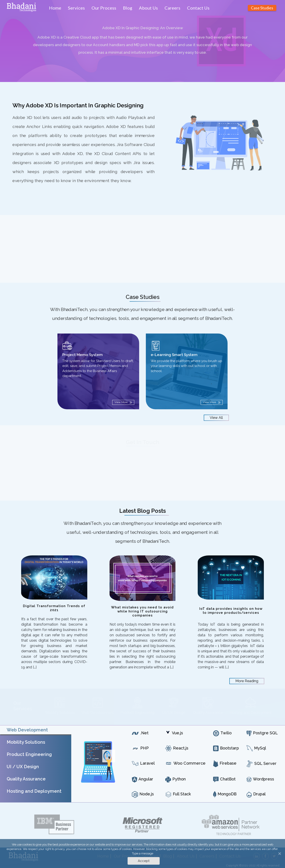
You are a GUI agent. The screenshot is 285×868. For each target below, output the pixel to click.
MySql (256, 748)
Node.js (143, 794)
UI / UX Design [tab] (23, 767)
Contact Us (198, 8)
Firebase (225, 763)
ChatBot (224, 779)
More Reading (247, 681)
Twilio (222, 733)
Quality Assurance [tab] (26, 779)
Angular (142, 779)
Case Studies (262, 8)
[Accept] (279, 854)
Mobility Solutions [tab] (26, 742)
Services (76, 8)
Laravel (143, 763)
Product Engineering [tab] (29, 754)
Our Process (104, 8)
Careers (172, 8)
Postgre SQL (262, 733)
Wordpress (260, 779)
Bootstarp (226, 748)
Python (175, 779)
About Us (148, 8)
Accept (144, 861)
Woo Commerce (185, 763)
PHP (140, 748)
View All (216, 418)
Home (56, 7)
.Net (140, 733)
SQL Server (262, 763)
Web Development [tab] (27, 730)
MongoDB (225, 794)
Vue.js (174, 733)
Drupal (256, 794)
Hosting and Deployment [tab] (34, 791)
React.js (177, 748)
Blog (128, 8)
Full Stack (178, 794)
